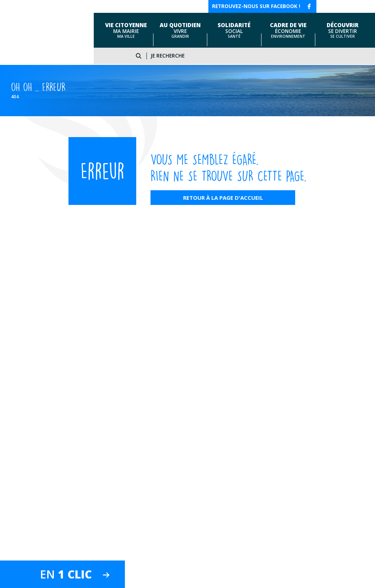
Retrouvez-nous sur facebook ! (256, 6)
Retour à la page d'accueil (223, 198)
